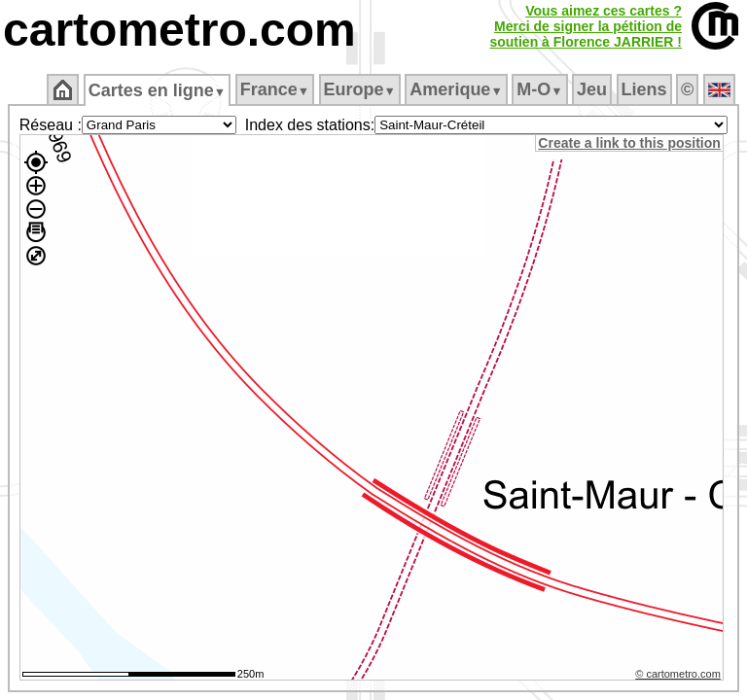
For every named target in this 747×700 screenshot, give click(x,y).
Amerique (456, 89)
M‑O (539, 89)
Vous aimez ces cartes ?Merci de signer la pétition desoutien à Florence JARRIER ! (586, 26)
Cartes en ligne (157, 90)
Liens (644, 89)
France (275, 89)
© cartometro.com (681, 677)
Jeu (592, 89)
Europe (360, 89)
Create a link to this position (632, 143)
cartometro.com (179, 30)
